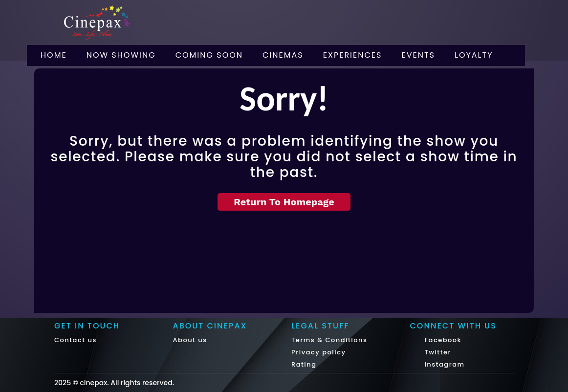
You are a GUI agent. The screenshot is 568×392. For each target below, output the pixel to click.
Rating (304, 364)
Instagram (444, 364)
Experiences (353, 55)
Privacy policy (319, 352)
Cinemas (283, 55)
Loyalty (474, 55)
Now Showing (121, 55)
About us (190, 340)
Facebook (442, 340)
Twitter (437, 352)
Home (54, 55)
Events (418, 55)
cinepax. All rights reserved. (127, 383)
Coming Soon (209, 55)
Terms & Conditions (329, 340)
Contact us (76, 340)
